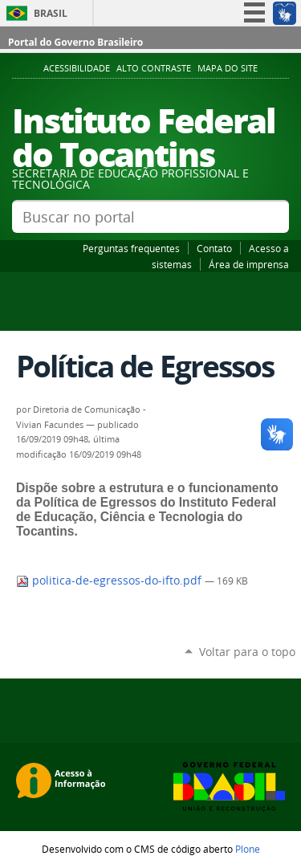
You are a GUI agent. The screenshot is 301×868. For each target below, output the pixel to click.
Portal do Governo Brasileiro (75, 42)
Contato (214, 248)
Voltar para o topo (247, 652)
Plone (248, 849)
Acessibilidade (77, 68)
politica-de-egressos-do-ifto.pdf (110, 581)
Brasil (51, 13)
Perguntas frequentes (131, 248)
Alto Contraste (154, 68)
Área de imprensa (249, 264)
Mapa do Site (228, 68)
